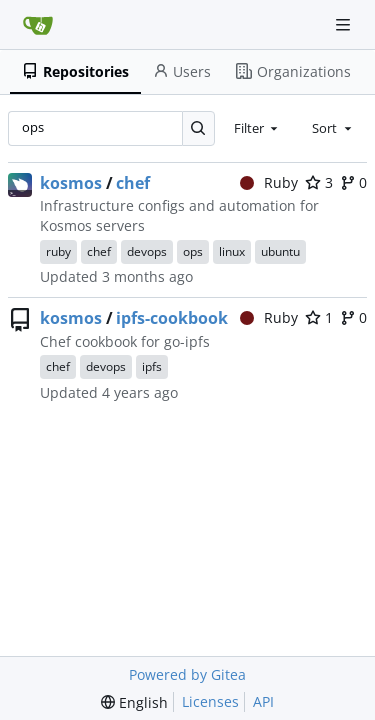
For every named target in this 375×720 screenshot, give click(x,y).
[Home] (38, 25)
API (263, 701)
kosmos (71, 183)
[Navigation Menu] (345, 24)
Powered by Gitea (187, 674)
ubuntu (280, 251)
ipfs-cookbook (172, 318)
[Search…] (198, 128)
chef (133, 183)
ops (193, 251)
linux (232, 251)
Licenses (210, 701)
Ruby (269, 182)
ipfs (152, 366)
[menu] (134, 702)
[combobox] (258, 128)
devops (147, 251)
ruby (58, 251)
